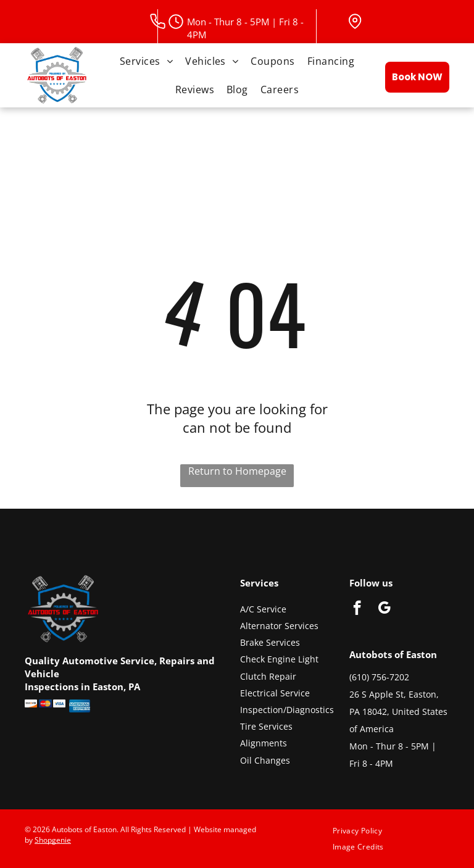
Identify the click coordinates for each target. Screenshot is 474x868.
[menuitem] (146, 61)
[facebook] (357, 609)
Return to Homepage (237, 471)
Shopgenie (53, 840)
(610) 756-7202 (379, 677)
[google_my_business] (384, 609)
